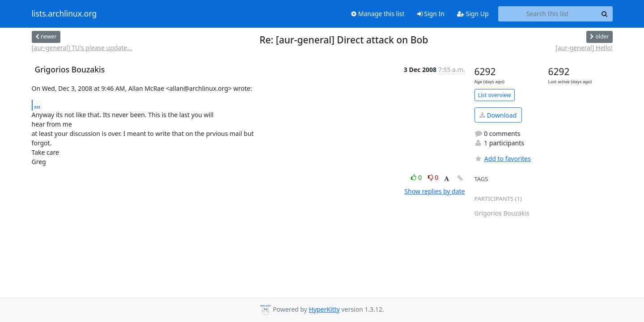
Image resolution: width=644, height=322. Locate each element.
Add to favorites (503, 159)
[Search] (605, 14)
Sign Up (473, 14)
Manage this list (378, 14)
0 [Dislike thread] (433, 177)
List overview (495, 95)
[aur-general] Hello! (584, 48)
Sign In (431, 14)
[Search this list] (548, 14)
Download (498, 115)
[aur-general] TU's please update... (82, 48)
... (38, 105)
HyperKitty (324, 309)
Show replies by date (434, 191)
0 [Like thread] (417, 177)
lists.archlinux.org (64, 14)
